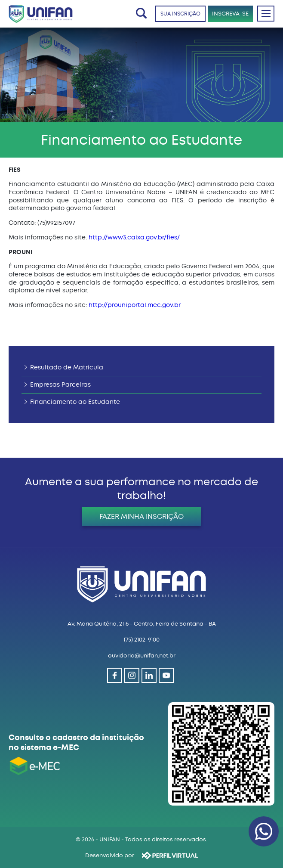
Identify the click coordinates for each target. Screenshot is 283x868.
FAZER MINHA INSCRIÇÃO (141, 516)
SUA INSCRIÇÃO (180, 14)
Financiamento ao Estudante (75, 402)
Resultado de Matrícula (67, 367)
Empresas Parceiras (60, 385)
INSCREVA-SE (230, 14)
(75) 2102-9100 (142, 640)
